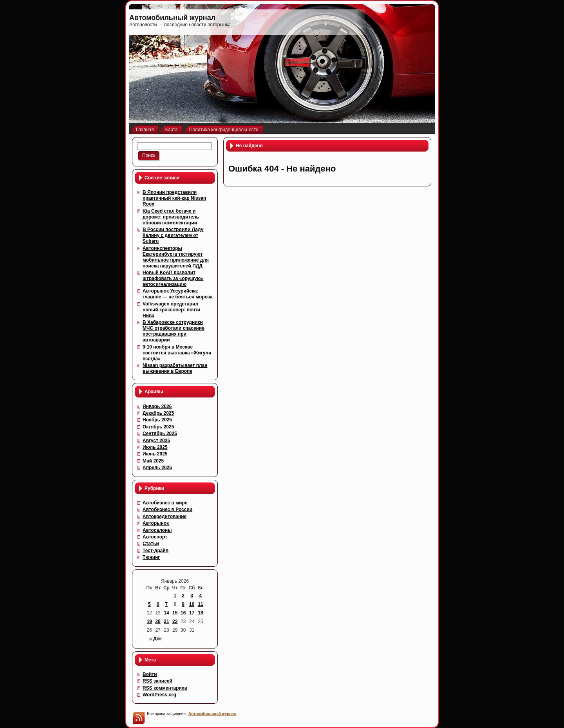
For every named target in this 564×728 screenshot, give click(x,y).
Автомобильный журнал (172, 18)
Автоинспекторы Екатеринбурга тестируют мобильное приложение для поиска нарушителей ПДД (176, 257)
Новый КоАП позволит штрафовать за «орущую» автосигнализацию (173, 278)
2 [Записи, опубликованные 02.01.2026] (183, 596)
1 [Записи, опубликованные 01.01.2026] (175, 596)
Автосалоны (157, 530)
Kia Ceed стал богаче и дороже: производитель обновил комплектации (171, 217)
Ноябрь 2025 (157, 420)
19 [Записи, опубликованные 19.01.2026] (149, 621)
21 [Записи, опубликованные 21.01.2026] (166, 621)
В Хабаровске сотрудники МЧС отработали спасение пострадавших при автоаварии (174, 331)
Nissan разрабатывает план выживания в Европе (175, 368)
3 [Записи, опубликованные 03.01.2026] (192, 596)
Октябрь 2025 (158, 427)
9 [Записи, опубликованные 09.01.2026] (183, 604)
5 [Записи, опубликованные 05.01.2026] (149, 604)
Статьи (151, 544)
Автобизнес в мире (165, 503)
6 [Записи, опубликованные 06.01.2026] (158, 604)
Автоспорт (155, 537)
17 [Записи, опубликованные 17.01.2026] (192, 613)
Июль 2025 (155, 447)
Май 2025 (153, 461)
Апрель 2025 (157, 468)
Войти (150, 674)
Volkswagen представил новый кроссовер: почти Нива (171, 310)
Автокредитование (164, 517)
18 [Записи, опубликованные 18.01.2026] (200, 613)
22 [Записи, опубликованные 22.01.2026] (175, 621)
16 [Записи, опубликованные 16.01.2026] (183, 613)
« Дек (155, 639)
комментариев (165, 688)
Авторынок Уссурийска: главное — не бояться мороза (177, 294)
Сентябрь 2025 (160, 434)
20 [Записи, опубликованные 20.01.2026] (158, 621)
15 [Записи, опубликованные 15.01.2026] (175, 613)
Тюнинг (151, 557)
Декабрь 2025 (158, 413)
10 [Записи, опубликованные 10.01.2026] (192, 604)
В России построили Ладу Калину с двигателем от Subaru (173, 235)
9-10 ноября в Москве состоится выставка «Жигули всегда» (177, 353)
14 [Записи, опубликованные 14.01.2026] (166, 613)
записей (157, 681)
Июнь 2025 (155, 454)
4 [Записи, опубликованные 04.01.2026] (201, 596)
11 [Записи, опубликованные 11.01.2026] (200, 604)
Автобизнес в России (167, 509)
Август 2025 (156, 441)
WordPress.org (159, 695)
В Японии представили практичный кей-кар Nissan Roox (174, 198)
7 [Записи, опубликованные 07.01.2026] (167, 604)
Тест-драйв (155, 551)
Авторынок (156, 523)
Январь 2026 (157, 406)
